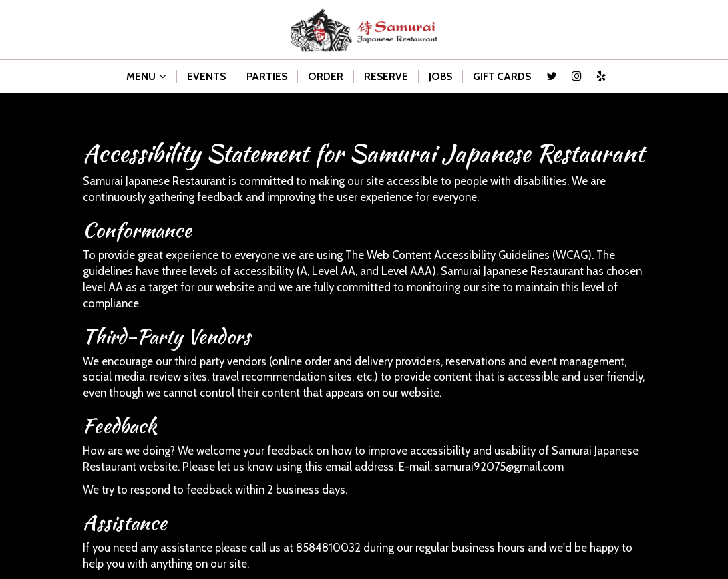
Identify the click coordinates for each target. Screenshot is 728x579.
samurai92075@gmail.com (499, 467)
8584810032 (328, 548)
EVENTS (206, 76)
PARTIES (267, 76)
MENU (146, 76)
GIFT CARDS (502, 76)
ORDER (326, 76)
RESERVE (386, 76)
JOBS (440, 76)
